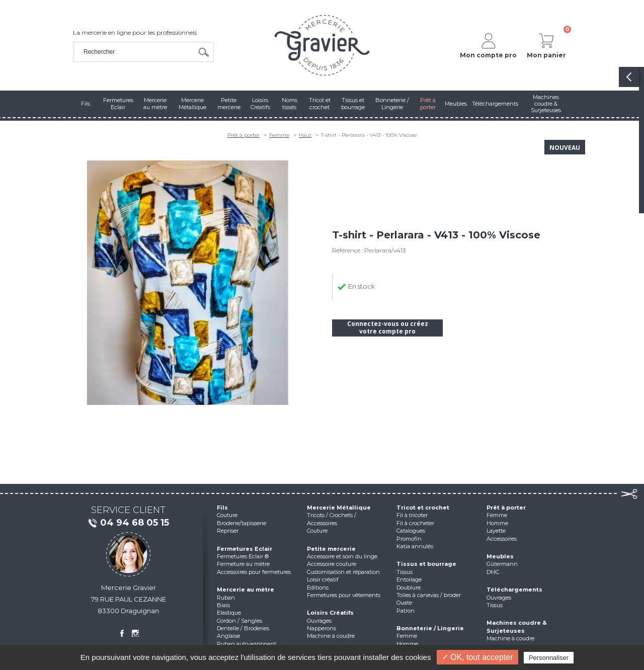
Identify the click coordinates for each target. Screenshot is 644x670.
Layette (496, 531)
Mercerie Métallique (339, 508)
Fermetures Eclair (245, 549)
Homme (407, 644)
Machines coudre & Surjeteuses (517, 626)
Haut (305, 135)
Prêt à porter (244, 135)
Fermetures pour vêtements (344, 595)
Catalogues (411, 531)
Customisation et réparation (343, 572)
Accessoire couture (332, 564)
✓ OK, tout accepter (477, 657)
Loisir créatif (323, 579)
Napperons (321, 628)
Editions (318, 588)
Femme (279, 135)
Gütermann (502, 564)
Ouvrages (319, 621)
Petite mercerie (331, 549)
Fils (222, 508)
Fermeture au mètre (243, 564)
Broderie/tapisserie (242, 523)
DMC (493, 572)
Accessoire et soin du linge (342, 556)
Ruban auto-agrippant (247, 644)
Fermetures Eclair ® (243, 556)
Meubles (500, 556)
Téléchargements (514, 590)
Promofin (409, 539)
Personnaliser (549, 658)
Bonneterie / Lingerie (430, 628)
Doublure (409, 588)
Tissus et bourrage (426, 564)
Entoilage (409, 579)
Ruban (226, 598)
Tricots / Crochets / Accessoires (332, 519)
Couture (227, 515)
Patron (406, 611)
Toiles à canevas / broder (429, 595)
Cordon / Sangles (239, 621)
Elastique (229, 613)
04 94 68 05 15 (128, 523)
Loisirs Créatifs (330, 613)
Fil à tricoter (412, 515)
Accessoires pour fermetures (254, 572)
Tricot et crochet (423, 508)
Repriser (228, 531)
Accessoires (502, 539)
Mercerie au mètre (246, 590)
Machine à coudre (331, 636)
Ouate (404, 603)
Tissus (405, 572)
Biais (223, 605)
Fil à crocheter (415, 523)
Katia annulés (415, 546)
